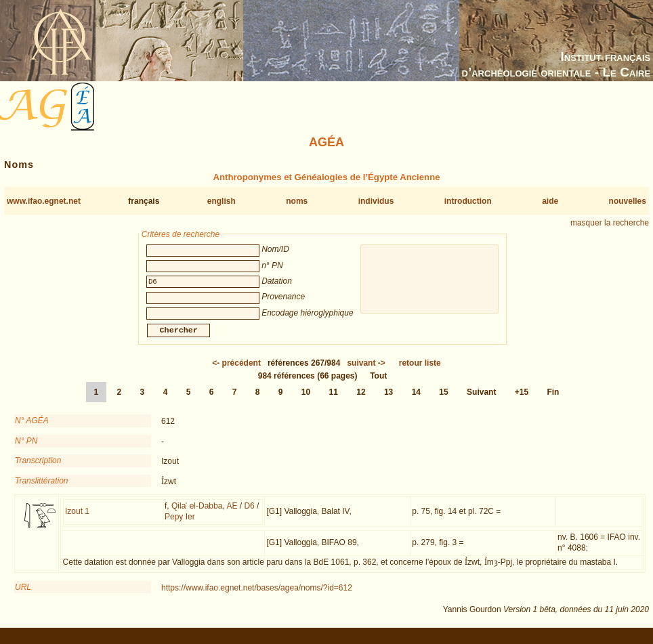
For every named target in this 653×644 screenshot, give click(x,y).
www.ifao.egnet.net (44, 201)
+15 (522, 400)
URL (23, 595)
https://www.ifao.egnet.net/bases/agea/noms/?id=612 (257, 596)
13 (388, 400)
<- (236, 371)
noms (297, 201)
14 (416, 400)
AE (232, 514)
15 (443, 400)
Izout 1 (77, 519)
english (222, 201)
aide (550, 201)
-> (366, 371)
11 (334, 400)
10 (306, 400)
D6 (249, 514)
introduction (468, 201)
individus (376, 201)
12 (361, 400)
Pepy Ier (180, 525)
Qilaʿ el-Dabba (197, 514)
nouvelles (628, 201)
